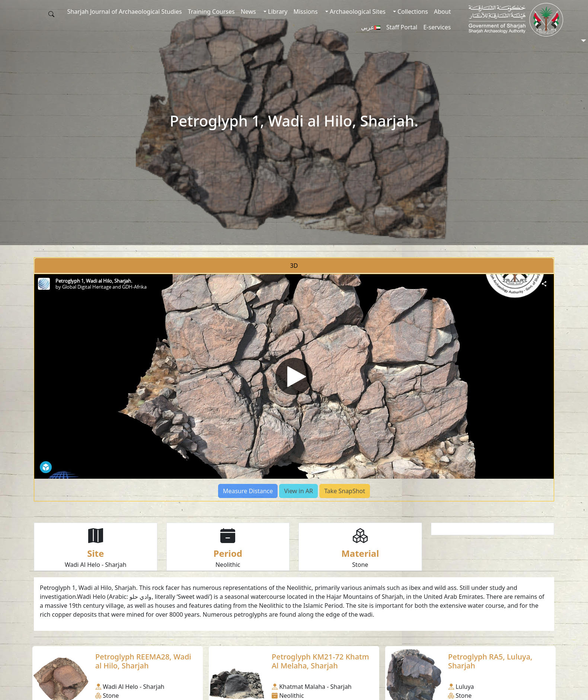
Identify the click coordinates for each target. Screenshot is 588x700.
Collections (412, 12)
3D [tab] (294, 266)
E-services (437, 27)
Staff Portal (402, 27)
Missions (305, 12)
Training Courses (211, 12)
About (442, 12)
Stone (360, 565)
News (248, 12)
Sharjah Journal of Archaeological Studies (125, 12)
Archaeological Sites (357, 12)
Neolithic (228, 565)
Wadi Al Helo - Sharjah (96, 565)
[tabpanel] (294, 388)
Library (277, 12)
